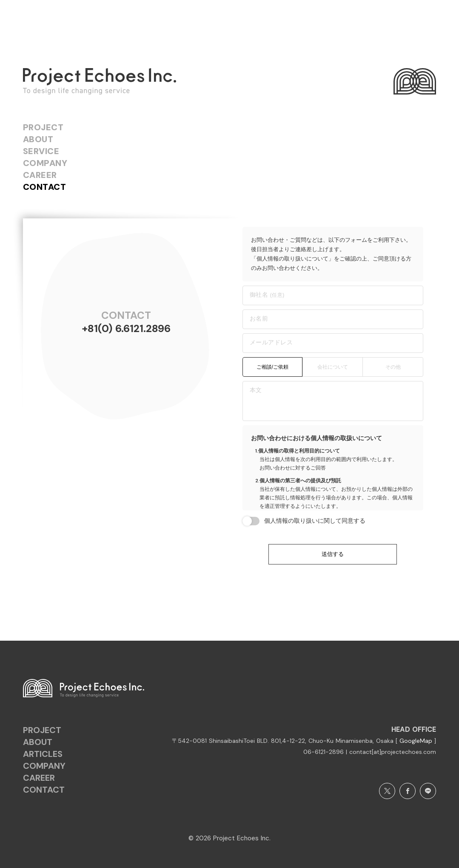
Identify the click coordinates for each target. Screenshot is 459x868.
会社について (333, 367)
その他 (393, 367)
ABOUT (38, 139)
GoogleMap (417, 741)
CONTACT (45, 187)
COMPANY (45, 163)
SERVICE (41, 151)
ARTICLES (43, 754)
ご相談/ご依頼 (272, 367)
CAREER (40, 175)
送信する (333, 554)
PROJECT (43, 127)
